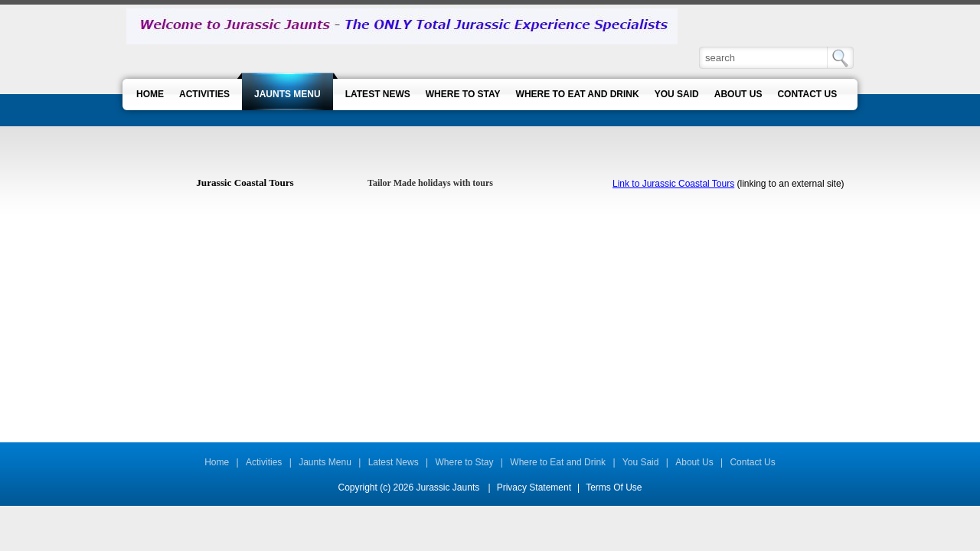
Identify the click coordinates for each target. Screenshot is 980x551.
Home (217, 462)
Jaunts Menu (325, 462)
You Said (641, 462)
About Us (694, 462)
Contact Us (752, 462)
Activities (264, 462)
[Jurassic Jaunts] (402, 26)
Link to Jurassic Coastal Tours (673, 184)
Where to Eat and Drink (558, 462)
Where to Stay (465, 462)
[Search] (764, 57)
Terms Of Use (614, 487)
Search (840, 58)
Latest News (394, 462)
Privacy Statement (534, 487)
